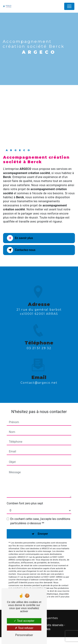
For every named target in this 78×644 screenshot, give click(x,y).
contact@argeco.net (39, 370)
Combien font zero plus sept (25, 503)
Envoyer (43, 534)
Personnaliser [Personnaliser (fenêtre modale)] (24, 635)
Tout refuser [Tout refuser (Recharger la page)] (24, 628)
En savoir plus (20, 238)
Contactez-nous (21, 250)
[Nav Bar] (69, 6)
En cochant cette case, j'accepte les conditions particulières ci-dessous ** (40, 521)
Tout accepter (24, 621)
